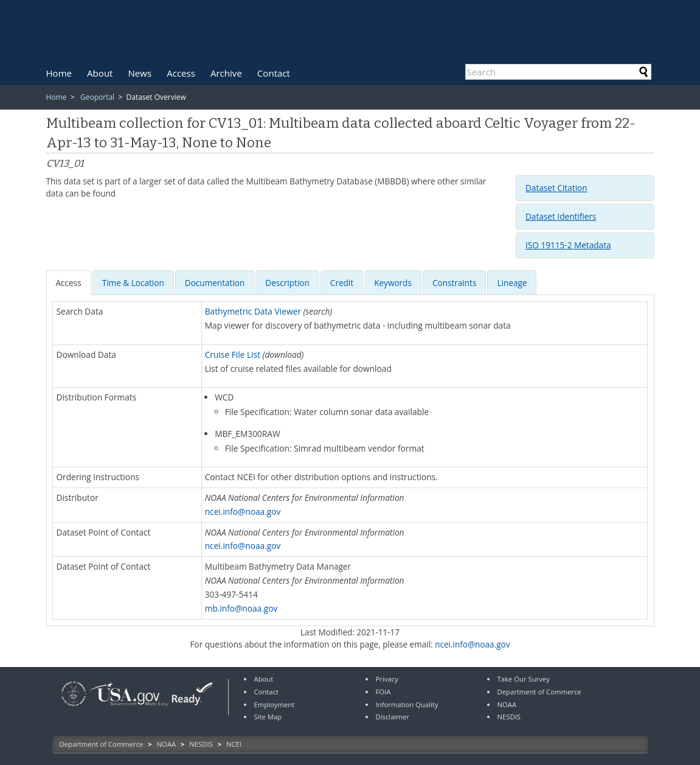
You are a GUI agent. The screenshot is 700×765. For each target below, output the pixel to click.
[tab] (585, 188)
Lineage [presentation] (512, 283)
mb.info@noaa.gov (241, 608)
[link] (74, 707)
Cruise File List (233, 355)
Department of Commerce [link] (539, 692)
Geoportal (97, 97)
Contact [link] (267, 692)
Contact (274, 73)
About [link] (264, 679)
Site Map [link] (268, 717)
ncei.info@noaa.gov (243, 512)
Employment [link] (275, 704)
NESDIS (201, 744)
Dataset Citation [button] (556, 188)
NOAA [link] (507, 704)
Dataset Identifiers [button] (561, 216)
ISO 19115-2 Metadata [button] (568, 245)
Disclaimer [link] (393, 717)
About (100, 73)
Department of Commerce (102, 744)
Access (181, 73)
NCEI (234, 744)
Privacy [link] (387, 679)
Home (59, 73)
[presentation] (69, 283)
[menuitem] (59, 73)
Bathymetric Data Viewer (253, 311)
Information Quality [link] (407, 704)
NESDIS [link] (509, 717)
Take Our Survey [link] (524, 679)
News (140, 73)
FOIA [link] (383, 692)
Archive (226, 73)
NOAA (167, 744)
